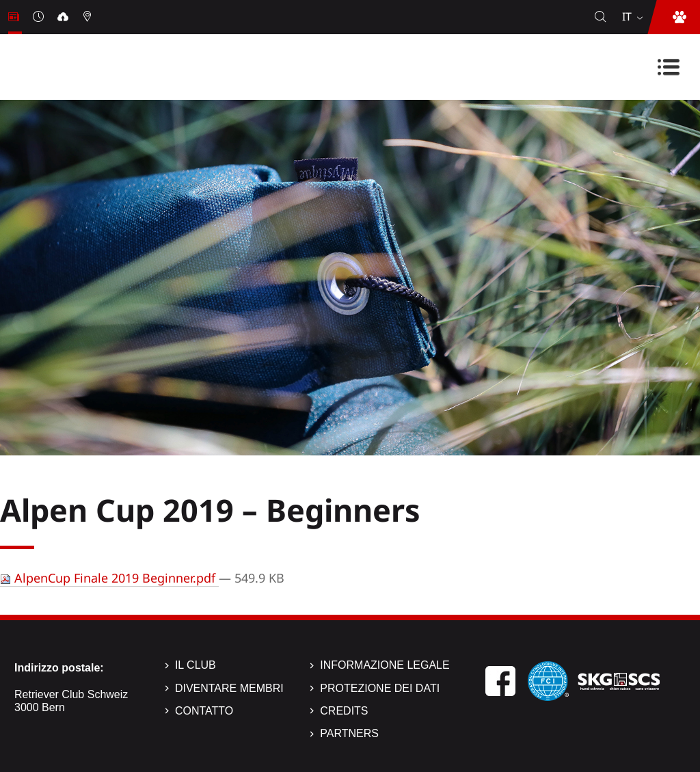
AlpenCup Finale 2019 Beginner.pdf (109, 578)
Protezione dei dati (380, 688)
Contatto (204, 711)
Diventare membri (229, 688)
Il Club (196, 665)
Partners (349, 733)
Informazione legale (385, 665)
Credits (344, 711)
